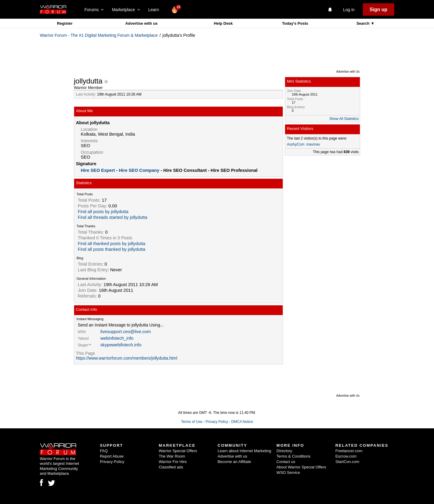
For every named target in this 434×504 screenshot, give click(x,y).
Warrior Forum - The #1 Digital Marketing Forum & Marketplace (99, 35)
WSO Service (288, 473)
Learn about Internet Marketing (244, 451)
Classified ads (171, 467)
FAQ (104, 451)
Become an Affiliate (234, 462)
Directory (284, 451)
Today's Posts (295, 23)
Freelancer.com (349, 451)
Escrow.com (346, 456)
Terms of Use (192, 422)
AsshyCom (296, 144)
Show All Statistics (344, 119)
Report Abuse (112, 456)
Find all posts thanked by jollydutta (112, 249)
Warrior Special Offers (178, 451)
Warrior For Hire (173, 462)
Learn (155, 10)
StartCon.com (347, 462)
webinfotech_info (117, 338)
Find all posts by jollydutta (103, 212)
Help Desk (223, 23)
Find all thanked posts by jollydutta (112, 244)
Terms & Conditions (293, 456)
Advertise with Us (348, 72)
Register (65, 23)
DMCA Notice (242, 422)
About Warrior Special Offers (301, 467)
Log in (349, 10)
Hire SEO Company (139, 170)
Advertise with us (141, 23)
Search (364, 23)
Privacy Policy (217, 422)
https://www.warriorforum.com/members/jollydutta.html (127, 358)
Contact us (286, 462)
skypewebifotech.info (121, 345)
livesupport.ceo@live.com (126, 332)
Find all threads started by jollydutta (113, 217)
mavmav (313, 144)
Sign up (378, 9)
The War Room (172, 456)
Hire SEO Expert (98, 170)
